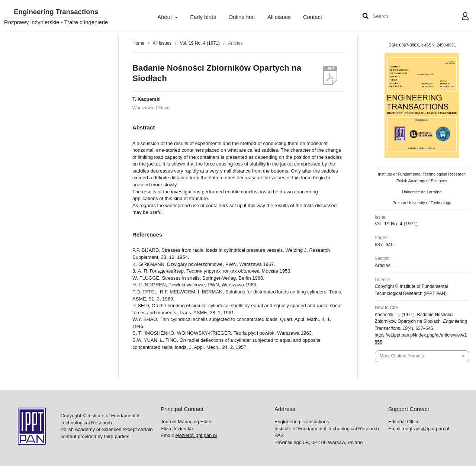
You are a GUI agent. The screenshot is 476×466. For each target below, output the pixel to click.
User (459, 17)
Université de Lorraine (422, 192)
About (165, 17)
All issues (279, 17)
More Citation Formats (402, 356)
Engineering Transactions (56, 12)
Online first (242, 17)
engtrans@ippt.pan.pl (426, 429)
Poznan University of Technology (422, 203)
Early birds (203, 17)
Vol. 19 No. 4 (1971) (200, 43)
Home (138, 43)
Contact (313, 17)
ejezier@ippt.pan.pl (196, 435)
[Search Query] (395, 17)
